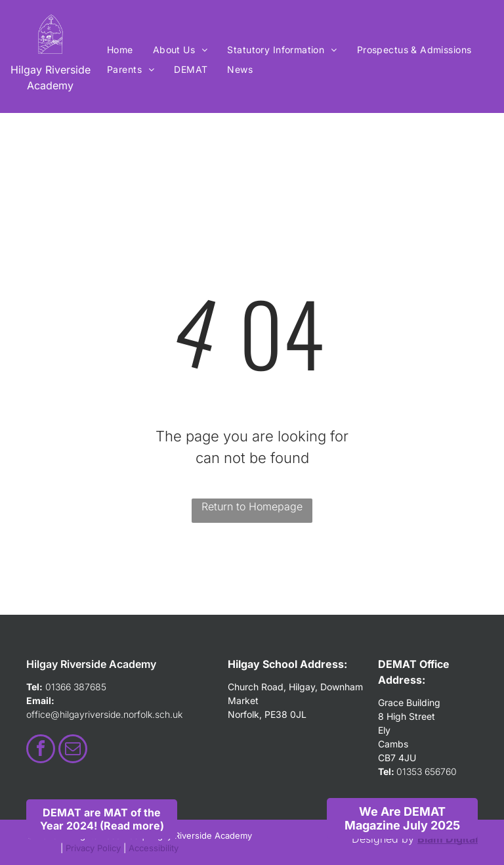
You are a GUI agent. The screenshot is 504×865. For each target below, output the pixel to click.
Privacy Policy (93, 848)
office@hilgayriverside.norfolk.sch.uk (104, 714)
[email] (73, 750)
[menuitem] (120, 50)
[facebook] (41, 750)
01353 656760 (427, 771)
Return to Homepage (252, 506)
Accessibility (154, 848)
